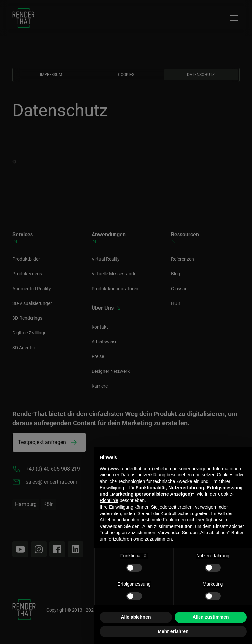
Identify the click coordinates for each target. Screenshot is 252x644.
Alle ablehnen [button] (136, 617)
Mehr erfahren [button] (173, 631)
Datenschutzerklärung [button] (143, 475)
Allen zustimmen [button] (210, 617)
